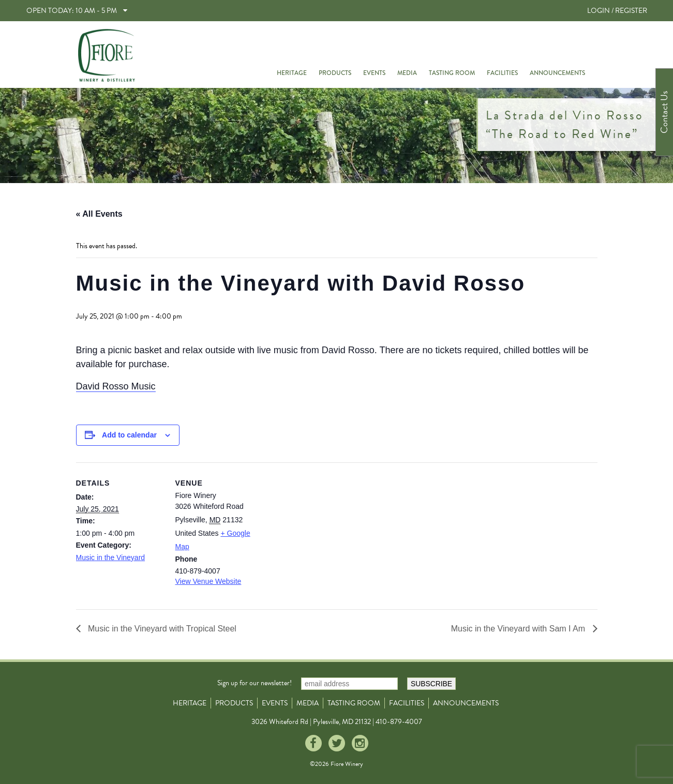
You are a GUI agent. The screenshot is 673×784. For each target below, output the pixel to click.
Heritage (292, 73)
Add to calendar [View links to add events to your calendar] (129, 435)
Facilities (502, 73)
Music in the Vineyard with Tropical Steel (161, 629)
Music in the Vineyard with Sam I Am (519, 629)
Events (374, 73)
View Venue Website (208, 581)
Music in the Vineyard (111, 557)
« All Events (99, 214)
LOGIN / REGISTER (617, 11)
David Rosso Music (116, 386)
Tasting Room (452, 73)
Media (407, 73)
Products (335, 73)
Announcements (557, 73)
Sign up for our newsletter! (255, 683)
